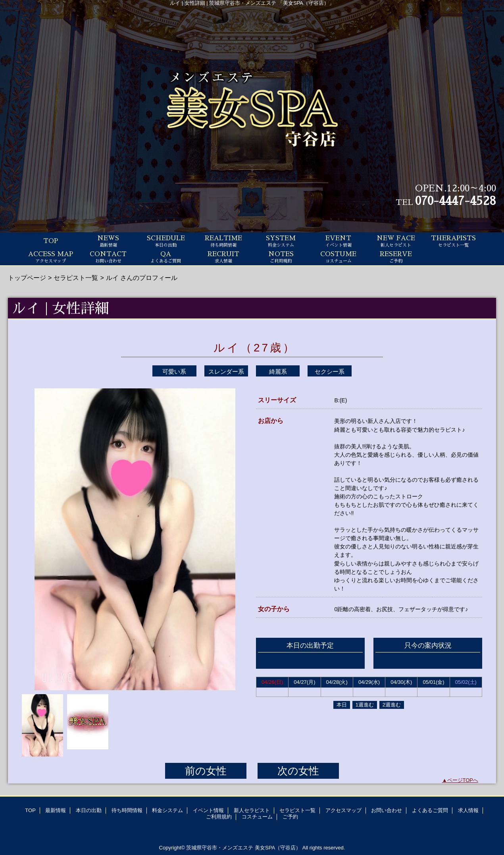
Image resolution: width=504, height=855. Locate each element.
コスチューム (257, 817)
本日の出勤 (89, 810)
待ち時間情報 (127, 810)
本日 (342, 705)
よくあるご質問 (430, 810)
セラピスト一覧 (76, 278)
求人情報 (468, 810)
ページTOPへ (463, 780)
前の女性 (206, 771)
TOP (51, 241)
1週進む (365, 705)
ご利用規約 (219, 817)
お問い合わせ (387, 810)
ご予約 (290, 817)
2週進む (392, 705)
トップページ (27, 278)
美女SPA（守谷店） (278, 848)
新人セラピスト (252, 810)
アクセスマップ (343, 810)
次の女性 (298, 771)
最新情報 (56, 810)
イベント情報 (208, 810)
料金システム (167, 810)
